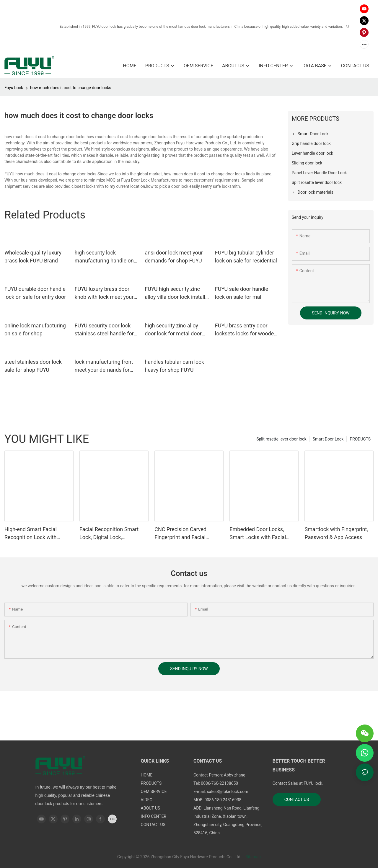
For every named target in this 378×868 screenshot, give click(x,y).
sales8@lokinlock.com (227, 792)
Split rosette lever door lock (281, 439)
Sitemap (253, 857)
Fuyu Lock (14, 88)
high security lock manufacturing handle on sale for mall (104, 257)
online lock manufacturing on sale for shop (35, 329)
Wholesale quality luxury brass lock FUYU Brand (33, 257)
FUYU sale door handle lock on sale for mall (242, 293)
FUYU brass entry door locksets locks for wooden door (246, 330)
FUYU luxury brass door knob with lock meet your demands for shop (104, 293)
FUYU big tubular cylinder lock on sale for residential (246, 257)
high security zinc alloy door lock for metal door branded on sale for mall (173, 330)
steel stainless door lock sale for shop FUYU (33, 366)
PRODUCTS (360, 439)
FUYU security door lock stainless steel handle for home (104, 330)
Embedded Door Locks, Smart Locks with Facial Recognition (258, 534)
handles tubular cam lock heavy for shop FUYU (174, 366)
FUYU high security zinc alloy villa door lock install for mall (175, 293)
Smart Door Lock (328, 439)
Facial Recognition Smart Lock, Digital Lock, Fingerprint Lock (109, 534)
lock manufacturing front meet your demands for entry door (104, 366)
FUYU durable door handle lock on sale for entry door (35, 293)
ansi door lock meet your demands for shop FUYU (174, 257)
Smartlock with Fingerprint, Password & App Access (336, 533)
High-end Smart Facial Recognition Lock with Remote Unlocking (31, 534)
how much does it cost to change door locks (71, 88)
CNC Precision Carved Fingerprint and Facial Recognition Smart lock (182, 534)
